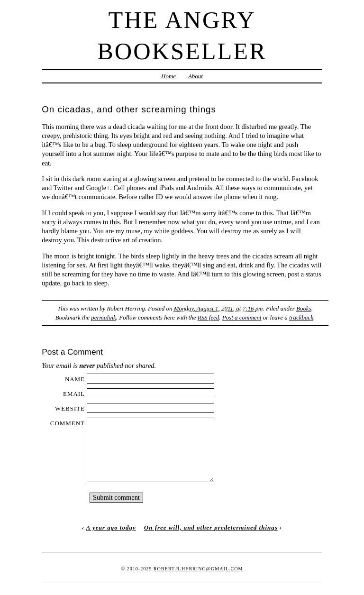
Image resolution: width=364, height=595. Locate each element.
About (196, 76)
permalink (104, 317)
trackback (301, 317)
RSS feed (209, 317)
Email (74, 394)
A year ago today (111, 527)
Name (75, 379)
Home (168, 76)
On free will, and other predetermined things (211, 527)
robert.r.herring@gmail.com (198, 569)
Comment (68, 423)
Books (304, 308)
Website (70, 408)
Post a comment (242, 317)
